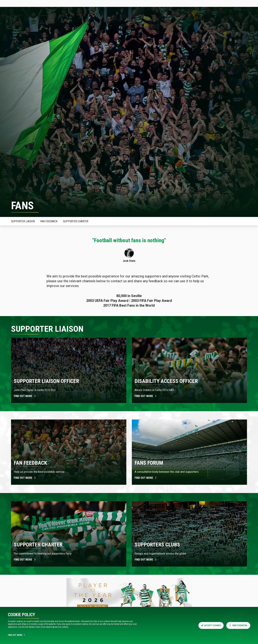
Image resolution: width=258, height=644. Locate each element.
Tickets (34, 3)
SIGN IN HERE (247, 3)
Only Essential (238, 625)
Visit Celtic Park (124, 20)
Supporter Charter (76, 221)
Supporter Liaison (23, 221)
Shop (106, 20)
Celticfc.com (12, 3)
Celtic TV (70, 3)
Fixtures (80, 20)
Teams (94, 20)
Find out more (25, 396)
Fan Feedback (49, 221)
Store (52, 3)
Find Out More (17, 635)
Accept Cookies (211, 625)
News (33, 20)
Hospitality (63, 20)
